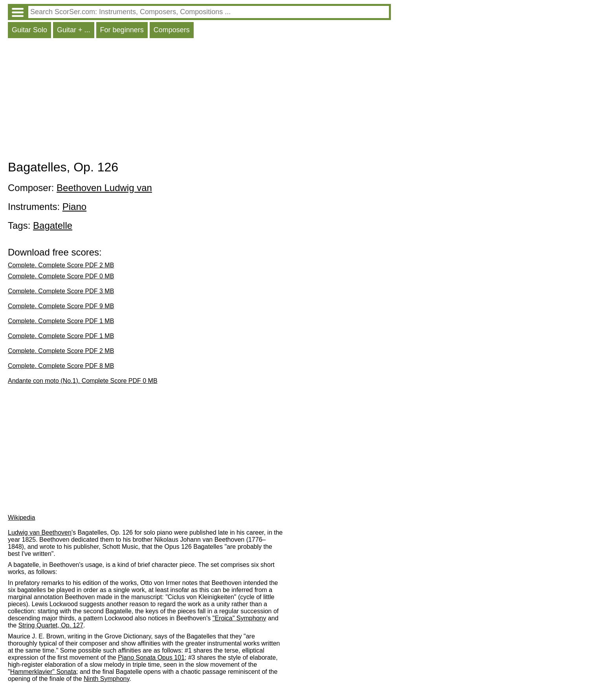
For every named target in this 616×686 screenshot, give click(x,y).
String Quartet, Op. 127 (51, 625)
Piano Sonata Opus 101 (151, 657)
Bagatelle (53, 225)
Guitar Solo (29, 30)
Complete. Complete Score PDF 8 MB (61, 366)
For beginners (122, 30)
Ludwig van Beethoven (40, 532)
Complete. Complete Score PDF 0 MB (61, 276)
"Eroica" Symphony (239, 618)
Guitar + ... (74, 30)
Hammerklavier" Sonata (43, 672)
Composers (172, 30)
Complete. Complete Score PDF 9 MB (61, 306)
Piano (74, 207)
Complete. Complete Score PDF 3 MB (61, 291)
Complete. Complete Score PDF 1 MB (61, 321)
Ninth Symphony (106, 679)
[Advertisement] (199, 101)
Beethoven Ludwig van (104, 188)
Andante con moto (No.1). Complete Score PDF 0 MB (83, 381)
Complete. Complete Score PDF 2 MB (61, 265)
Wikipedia (21, 518)
